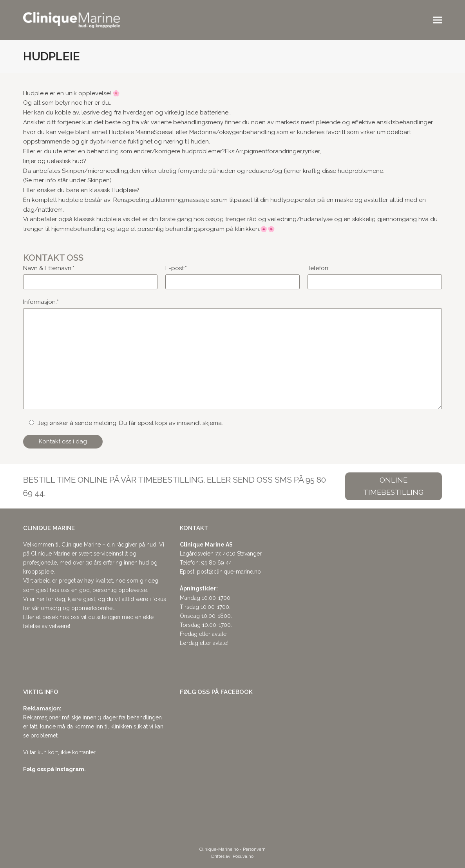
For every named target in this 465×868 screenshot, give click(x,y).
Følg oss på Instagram (54, 770)
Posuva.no (243, 856)
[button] (438, 20)
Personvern (254, 849)
